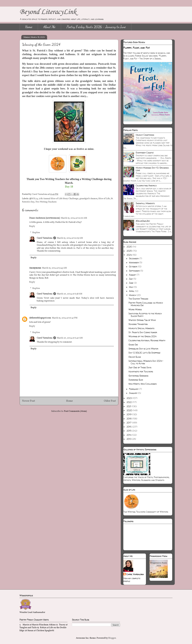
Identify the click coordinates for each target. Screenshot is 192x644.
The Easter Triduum (138, 299)
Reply (32, 226)
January (133, 393)
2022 (129, 402)
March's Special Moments (141, 328)
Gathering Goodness (138, 376)
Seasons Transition (138, 324)
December (134, 258)
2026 (130, 247)
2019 (129, 414)
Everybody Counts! (145, 153)
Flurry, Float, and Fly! (137, 48)
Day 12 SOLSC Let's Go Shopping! (144, 353)
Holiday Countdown (145, 135)
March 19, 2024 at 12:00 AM (74, 218)
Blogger (112, 638)
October (133, 267)
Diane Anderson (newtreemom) (45, 218)
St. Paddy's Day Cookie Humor (143, 332)
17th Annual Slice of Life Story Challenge (59, 199)
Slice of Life (104, 199)
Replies (36, 233)
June (131, 283)
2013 (129, 439)
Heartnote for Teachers (141, 371)
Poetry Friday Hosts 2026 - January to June (96, 27)
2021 (129, 406)
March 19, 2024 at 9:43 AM (54, 268)
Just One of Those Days (140, 367)
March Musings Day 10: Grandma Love (152, 169)
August (133, 275)
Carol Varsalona (45, 238)
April (132, 291)
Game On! (133, 345)
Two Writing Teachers (46, 202)
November (134, 262)
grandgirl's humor (88, 199)
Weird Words (135, 309)
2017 (129, 423)
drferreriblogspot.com (40, 318)
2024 (130, 255)
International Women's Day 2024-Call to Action (146, 362)
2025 (130, 251)
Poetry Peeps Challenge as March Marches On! (146, 304)
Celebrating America (146, 185)
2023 (129, 398)
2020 (130, 410)
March (133, 295)
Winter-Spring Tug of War (142, 320)
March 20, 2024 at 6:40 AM (70, 338)
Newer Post (29, 401)
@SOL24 (34, 199)
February (134, 389)
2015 (129, 431)
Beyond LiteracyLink (48, 12)
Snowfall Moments (145, 203)
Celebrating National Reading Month (147, 340)
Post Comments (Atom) (75, 411)
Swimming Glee (136, 380)
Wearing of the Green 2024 (142, 336)
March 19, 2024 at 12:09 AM (70, 238)
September (135, 271)
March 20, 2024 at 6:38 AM (70, 294)
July (131, 279)
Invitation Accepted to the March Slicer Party (145, 315)
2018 (129, 419)
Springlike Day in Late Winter (143, 349)
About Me (49, 27)
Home (29, 27)
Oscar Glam (135, 357)
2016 (129, 427)
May (131, 287)
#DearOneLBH (143, 221)
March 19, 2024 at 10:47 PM (65, 318)
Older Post (110, 401)
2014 (129, 435)
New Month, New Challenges (143, 384)
